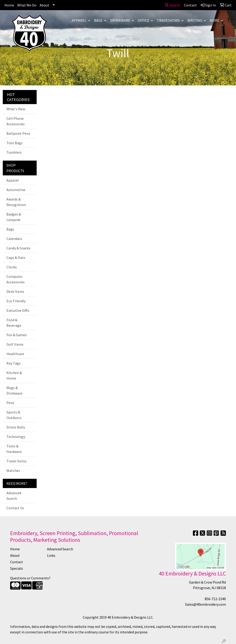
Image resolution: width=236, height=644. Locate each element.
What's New (16, 109)
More (215, 20)
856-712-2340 (215, 599)
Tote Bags (15, 143)
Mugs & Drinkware (15, 390)
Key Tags (13, 363)
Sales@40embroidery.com (205, 604)
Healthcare (15, 354)
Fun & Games (17, 335)
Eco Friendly (16, 301)
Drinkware (120, 20)
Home (9, 5)
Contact (17, 562)
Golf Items (15, 344)
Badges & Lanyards (14, 217)
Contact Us (15, 508)
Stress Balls (16, 427)
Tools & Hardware (14, 449)
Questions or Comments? (30, 578)
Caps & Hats (16, 258)
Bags (98, 20)
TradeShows (168, 20)
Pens (10, 403)
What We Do (27, 5)
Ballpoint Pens (18, 133)
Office (144, 20)
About (44, 5)
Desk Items (15, 291)
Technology (16, 437)
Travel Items (16, 461)
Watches (13, 470)
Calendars (14, 239)
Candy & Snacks (18, 248)
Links (51, 555)
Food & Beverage (14, 323)
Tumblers (14, 152)
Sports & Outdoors (14, 415)
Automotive (16, 190)
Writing (195, 20)
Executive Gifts (18, 310)
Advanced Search (14, 496)
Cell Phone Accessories (16, 121)
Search (173, 5)
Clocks (12, 267)
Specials (17, 568)
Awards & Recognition (16, 202)
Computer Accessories (16, 279)
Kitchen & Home (14, 375)
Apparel (79, 20)
